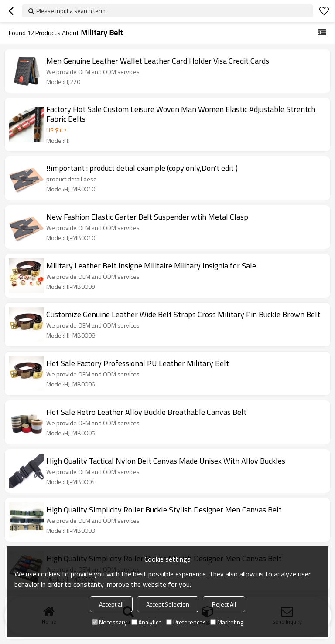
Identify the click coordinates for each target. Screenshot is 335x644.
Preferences (186, 622)
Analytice (147, 622)
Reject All (224, 604)
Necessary (109, 622)
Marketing (227, 622)
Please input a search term (71, 11)
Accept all (111, 604)
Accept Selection (168, 604)
